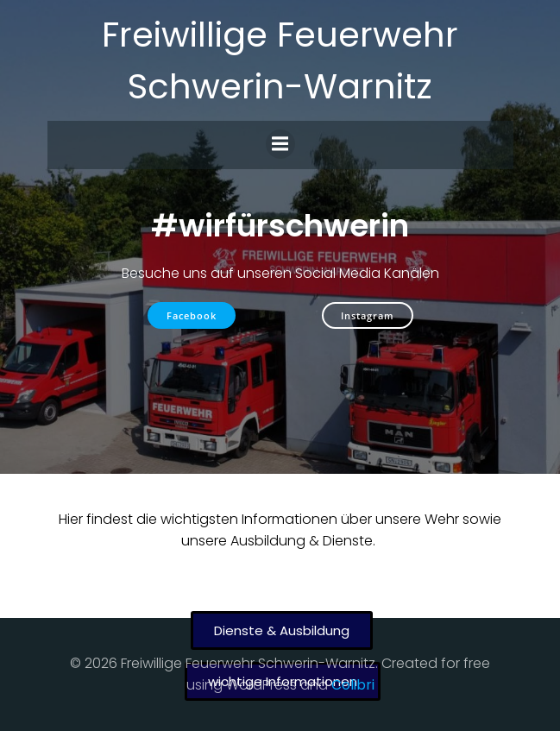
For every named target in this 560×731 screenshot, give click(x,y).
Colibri (353, 685)
